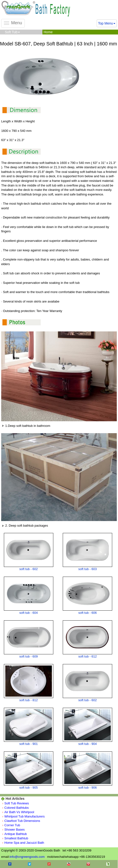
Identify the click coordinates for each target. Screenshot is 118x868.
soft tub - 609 (29, 656)
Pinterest (88, 864)
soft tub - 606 (87, 613)
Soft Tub (12, 32)
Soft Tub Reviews (17, 803)
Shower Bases (15, 830)
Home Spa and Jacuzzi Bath (24, 843)
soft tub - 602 (29, 569)
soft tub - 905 (29, 788)
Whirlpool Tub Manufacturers (24, 816)
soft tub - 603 (87, 569)
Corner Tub (12, 825)
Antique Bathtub (16, 834)
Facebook (10, 864)
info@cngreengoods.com (27, 857)
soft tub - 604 (29, 613)
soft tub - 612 (87, 656)
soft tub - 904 (87, 744)
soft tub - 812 (29, 700)
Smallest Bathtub (16, 838)
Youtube (69, 864)
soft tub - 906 (87, 788)
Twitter (29, 864)
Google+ (49, 864)
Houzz (108, 864)
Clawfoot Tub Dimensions (22, 821)
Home (48, 32)
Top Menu (107, 23)
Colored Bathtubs (16, 808)
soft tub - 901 (29, 744)
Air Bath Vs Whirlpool (19, 812)
